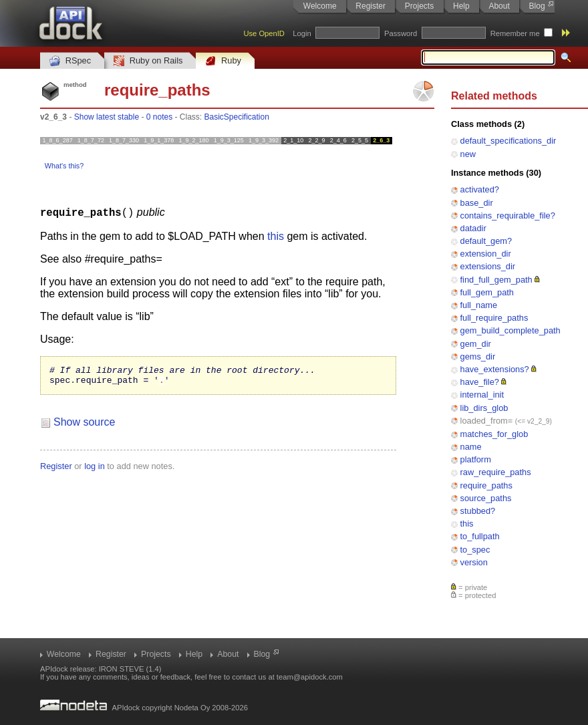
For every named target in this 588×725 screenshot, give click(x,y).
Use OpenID (264, 33)
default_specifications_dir (508, 141)
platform (476, 459)
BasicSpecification (237, 117)
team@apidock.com (310, 677)
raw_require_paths (496, 472)
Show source (85, 425)
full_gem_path (487, 292)
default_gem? (486, 241)
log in (95, 469)
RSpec (70, 61)
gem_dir (476, 344)
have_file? (480, 382)
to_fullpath (480, 536)
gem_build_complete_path (510, 330)
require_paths (486, 485)
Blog (537, 6)
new (468, 154)
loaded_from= (487, 421)
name (471, 447)
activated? (480, 189)
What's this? (64, 166)
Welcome (320, 6)
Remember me (515, 33)
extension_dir (486, 254)
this (467, 524)
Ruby (223, 61)
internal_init (482, 395)
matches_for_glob (494, 434)
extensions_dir (488, 266)
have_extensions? (495, 369)
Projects (419, 6)
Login (302, 33)
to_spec (475, 550)
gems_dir (478, 356)
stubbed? (478, 511)
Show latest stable (107, 117)
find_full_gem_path (496, 280)
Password (401, 33)
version (474, 562)
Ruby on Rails (148, 61)
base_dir (477, 203)
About (499, 6)
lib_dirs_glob (484, 408)
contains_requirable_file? (508, 215)
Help (461, 6)
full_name (479, 305)
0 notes (159, 117)
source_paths (486, 498)
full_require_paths (494, 318)
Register (371, 6)
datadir (473, 228)
